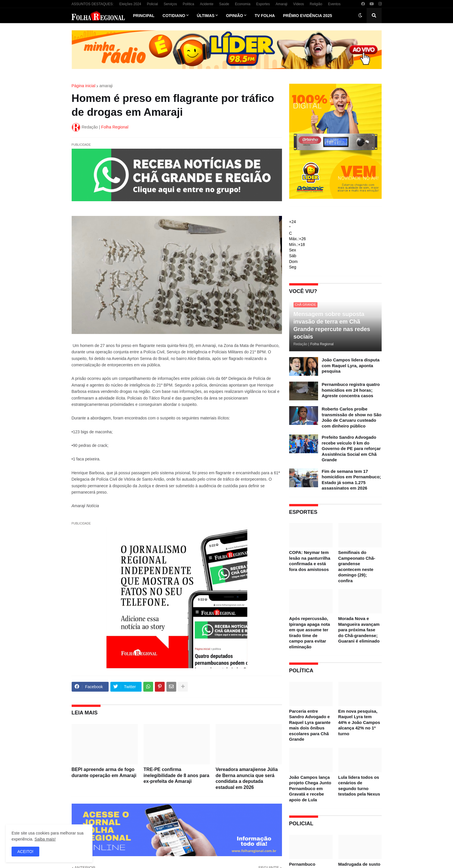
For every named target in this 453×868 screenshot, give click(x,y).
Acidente (207, 4)
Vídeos (299, 4)
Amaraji (282, 4)
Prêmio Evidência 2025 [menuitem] (307, 16)
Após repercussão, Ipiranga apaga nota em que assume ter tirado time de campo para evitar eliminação (310, 633)
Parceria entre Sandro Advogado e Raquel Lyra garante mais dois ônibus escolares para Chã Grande (310, 725)
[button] (360, 16)
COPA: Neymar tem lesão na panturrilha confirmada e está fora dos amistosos (310, 561)
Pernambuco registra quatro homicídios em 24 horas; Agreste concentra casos (351, 390)
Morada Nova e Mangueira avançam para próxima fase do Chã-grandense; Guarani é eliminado (359, 630)
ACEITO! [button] (25, 852)
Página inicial (84, 86)
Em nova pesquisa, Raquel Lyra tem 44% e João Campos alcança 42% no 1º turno (359, 722)
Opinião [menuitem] (234, 16)
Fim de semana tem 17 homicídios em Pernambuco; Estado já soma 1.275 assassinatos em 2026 (351, 480)
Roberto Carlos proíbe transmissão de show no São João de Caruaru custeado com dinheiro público (352, 417)
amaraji (106, 86)
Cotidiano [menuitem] (174, 16)
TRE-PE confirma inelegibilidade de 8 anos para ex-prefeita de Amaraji (177, 775)
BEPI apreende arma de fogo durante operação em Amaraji (104, 772)
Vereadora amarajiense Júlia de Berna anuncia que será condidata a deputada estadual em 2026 (247, 778)
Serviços (170, 4)
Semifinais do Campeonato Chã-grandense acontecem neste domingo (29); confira (357, 566)
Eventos (334, 4)
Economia (243, 4)
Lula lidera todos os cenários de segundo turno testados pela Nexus (359, 786)
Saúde (224, 4)
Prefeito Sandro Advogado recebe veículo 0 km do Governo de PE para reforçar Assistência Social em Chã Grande (351, 448)
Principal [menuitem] (144, 16)
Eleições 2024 (130, 4)
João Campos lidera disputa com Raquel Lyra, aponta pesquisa (351, 365)
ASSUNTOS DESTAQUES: (93, 4)
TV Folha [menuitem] (265, 16)
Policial (152, 4)
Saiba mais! (45, 839)
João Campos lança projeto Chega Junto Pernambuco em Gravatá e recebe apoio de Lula (310, 788)
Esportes (263, 4)
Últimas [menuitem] (206, 16)
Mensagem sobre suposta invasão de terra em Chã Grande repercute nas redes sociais (332, 325)
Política (189, 4)
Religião (316, 4)
